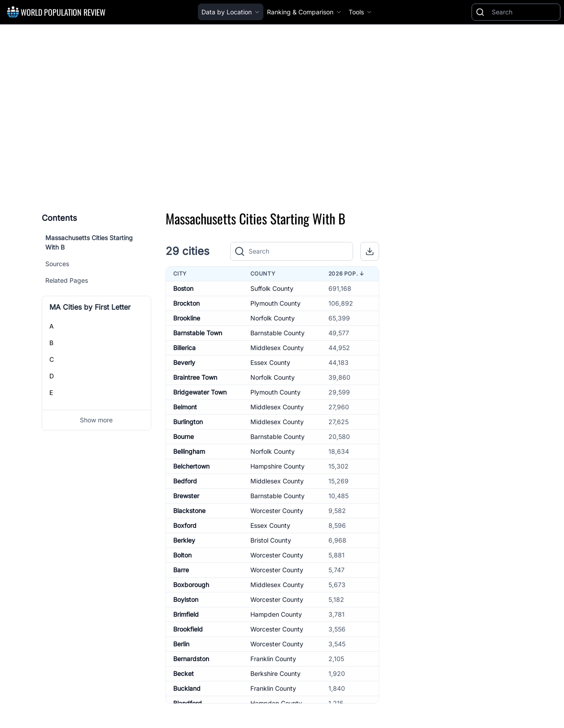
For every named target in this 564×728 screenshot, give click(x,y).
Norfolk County (273, 318)
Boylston (186, 599)
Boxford (185, 525)
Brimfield (186, 614)
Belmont (185, 407)
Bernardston (191, 659)
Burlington (188, 422)
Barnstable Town (198, 333)
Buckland (187, 688)
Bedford (185, 481)
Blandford (188, 703)
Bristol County (271, 540)
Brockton (186, 303)
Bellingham (189, 451)
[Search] (524, 12)
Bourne (184, 436)
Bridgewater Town (200, 392)
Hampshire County (278, 466)
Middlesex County (277, 348)
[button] (370, 251)
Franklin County (273, 659)
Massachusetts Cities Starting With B (89, 242)
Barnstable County (278, 333)
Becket (184, 673)
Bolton (182, 555)
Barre (181, 570)
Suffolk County (272, 288)
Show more (96, 420)
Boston (183, 288)
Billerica (184, 348)
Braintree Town (195, 377)
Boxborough (191, 585)
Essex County (270, 362)
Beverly (184, 362)
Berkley (184, 540)
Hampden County (276, 614)
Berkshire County (275, 673)
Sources (57, 264)
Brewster (186, 496)
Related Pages (67, 280)
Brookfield (188, 629)
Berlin (181, 644)
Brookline (187, 318)
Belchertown (191, 466)
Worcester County (277, 511)
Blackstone (189, 511)
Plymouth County (275, 303)
